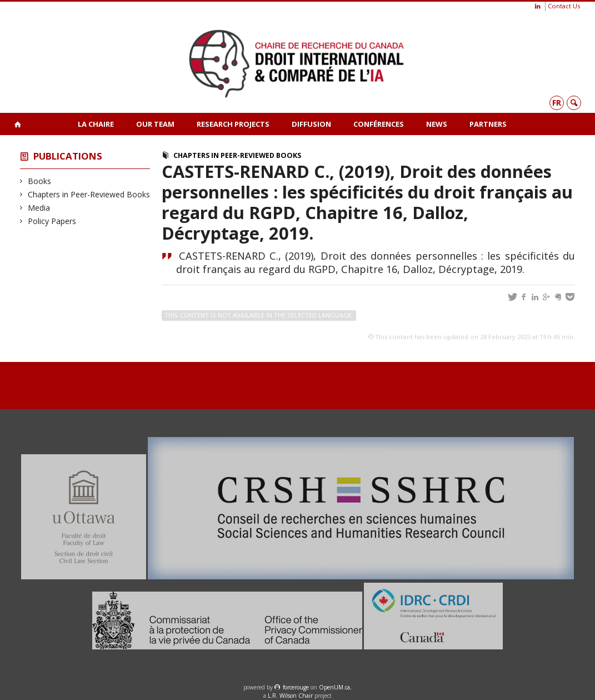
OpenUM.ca (334, 687)
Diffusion (311, 124)
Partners (488, 124)
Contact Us (564, 6)
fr (557, 103)
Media (39, 208)
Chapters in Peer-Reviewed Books (89, 194)
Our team (155, 124)
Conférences (379, 124)
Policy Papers (52, 221)
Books (40, 181)
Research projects (233, 124)
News (437, 124)
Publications (68, 156)
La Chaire (96, 124)
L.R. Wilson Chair (290, 696)
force (296, 687)
